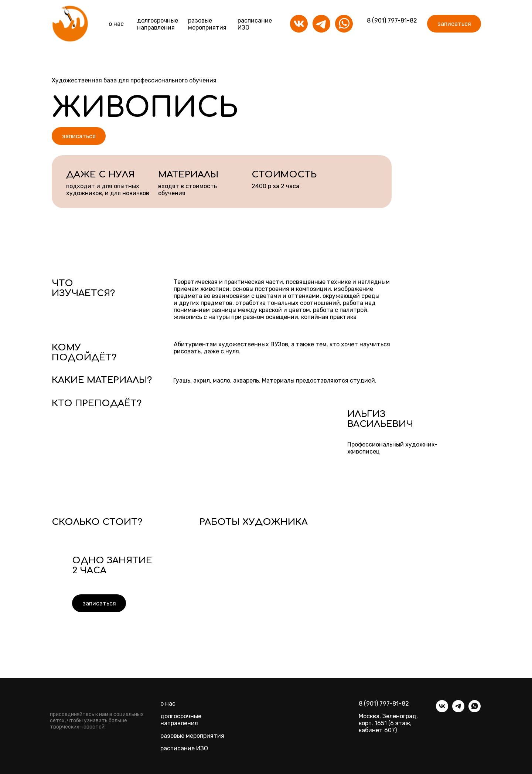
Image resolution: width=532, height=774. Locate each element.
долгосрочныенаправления (158, 24)
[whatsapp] (475, 710)
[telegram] (458, 710)
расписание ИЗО (184, 748)
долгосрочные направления (181, 720)
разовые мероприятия (207, 24)
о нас (116, 24)
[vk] (442, 710)
